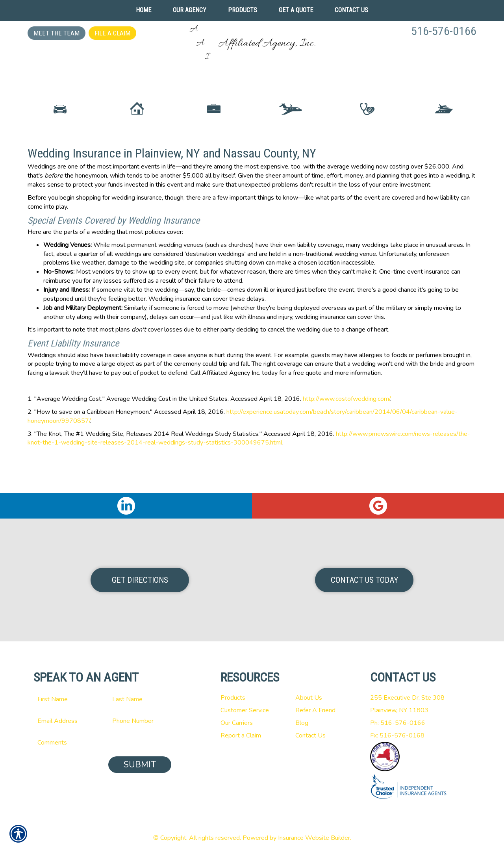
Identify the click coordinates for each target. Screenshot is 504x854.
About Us (309, 698)
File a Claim (112, 33)
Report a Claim (241, 735)
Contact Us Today (364, 580)
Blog (302, 723)
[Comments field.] (102, 743)
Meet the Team (57, 33)
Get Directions (140, 580)
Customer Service (245, 710)
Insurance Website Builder (314, 838)
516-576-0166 (444, 31)
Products (233, 698)
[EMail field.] (65, 721)
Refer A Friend (315, 710)
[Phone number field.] (140, 721)
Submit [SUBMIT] (140, 765)
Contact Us (310, 735)
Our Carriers (237, 723)
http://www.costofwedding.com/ (346, 434)
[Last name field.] (140, 699)
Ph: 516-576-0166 (398, 723)
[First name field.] (65, 699)
